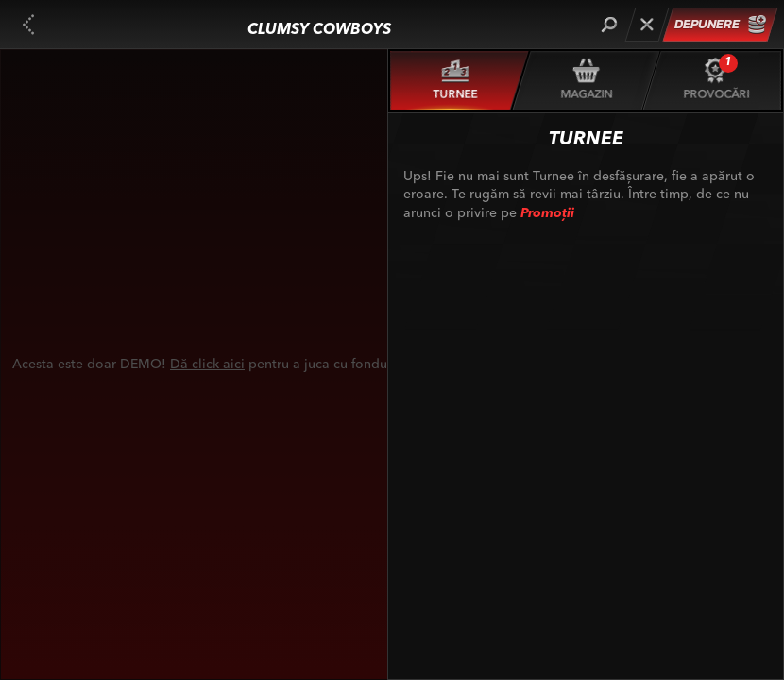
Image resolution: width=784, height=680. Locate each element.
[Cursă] (647, 25)
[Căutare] (609, 25)
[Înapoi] (28, 25)
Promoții (547, 213)
